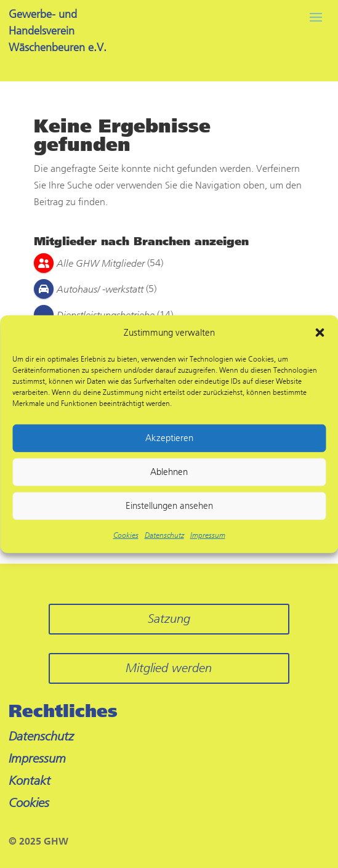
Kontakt (30, 781)
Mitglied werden (169, 668)
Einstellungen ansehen (169, 506)
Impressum (208, 535)
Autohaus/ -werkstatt (100, 289)
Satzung (169, 619)
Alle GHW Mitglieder (101, 263)
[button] (320, 333)
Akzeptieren (169, 438)
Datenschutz (164, 535)
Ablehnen (169, 472)
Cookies (126, 535)
